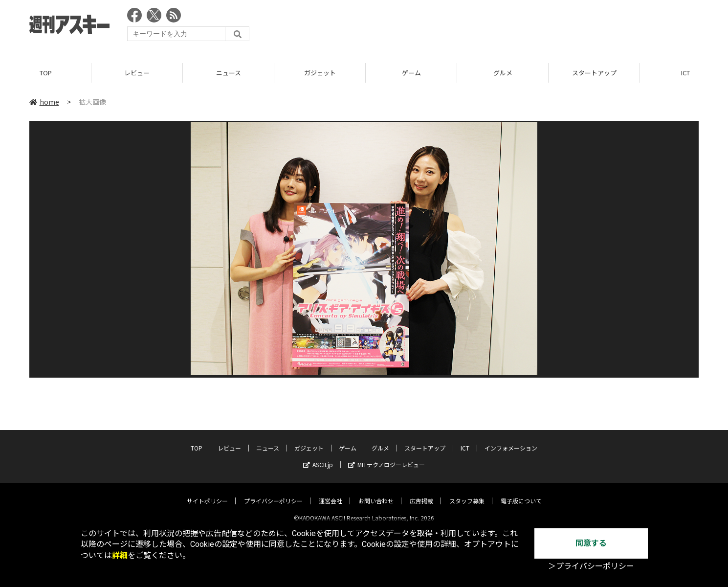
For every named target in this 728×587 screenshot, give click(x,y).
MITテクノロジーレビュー (386, 457)
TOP (46, 73)
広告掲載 (421, 493)
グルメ (503, 73)
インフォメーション (511, 440)
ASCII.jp (318, 457)
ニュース (229, 73)
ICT (465, 440)
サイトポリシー (207, 493)
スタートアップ (594, 73)
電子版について (521, 493)
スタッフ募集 (467, 493)
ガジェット (320, 73)
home (44, 102)
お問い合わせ (376, 493)
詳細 (120, 555)
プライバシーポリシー (273, 493)
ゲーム (411, 73)
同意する (591, 543)
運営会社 (331, 493)
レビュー (137, 73)
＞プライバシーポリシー (591, 566)
